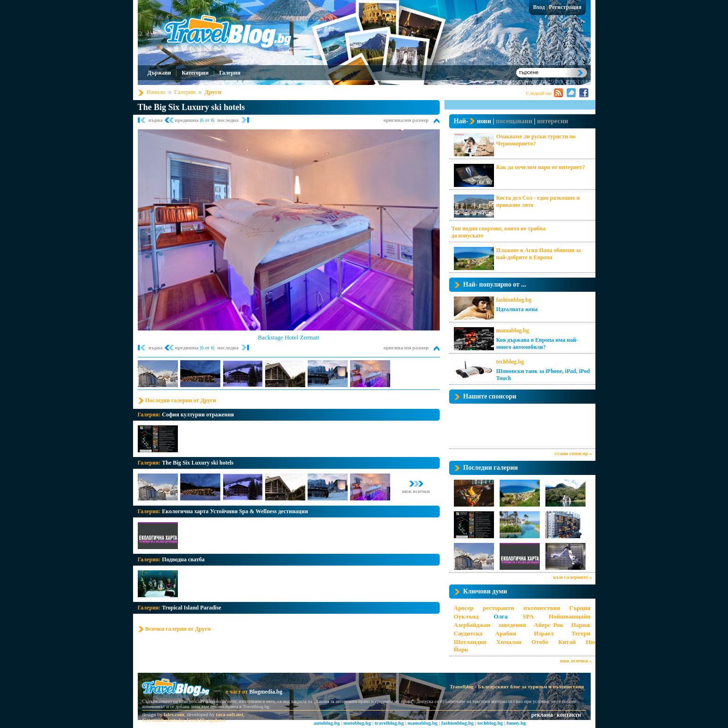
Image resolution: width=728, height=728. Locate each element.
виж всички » (576, 660)
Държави (159, 73)
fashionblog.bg (514, 300)
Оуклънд (466, 616)
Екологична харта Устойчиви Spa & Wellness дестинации (235, 511)
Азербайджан (472, 625)
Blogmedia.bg (266, 692)
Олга (501, 616)
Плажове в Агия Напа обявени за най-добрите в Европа (539, 254)
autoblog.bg (327, 723)
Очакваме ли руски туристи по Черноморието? (536, 140)
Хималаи (509, 642)
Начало (156, 92)
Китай (567, 642)
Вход (539, 7)
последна (228, 120)
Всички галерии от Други (178, 629)
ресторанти (498, 608)
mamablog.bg (513, 330)
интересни (552, 121)
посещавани (514, 121)
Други (213, 92)
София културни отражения (198, 415)
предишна (188, 120)
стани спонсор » (573, 453)
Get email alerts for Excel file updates (184, 720)
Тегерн (581, 633)
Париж (581, 625)
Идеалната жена (517, 309)
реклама (542, 715)
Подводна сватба (183, 559)
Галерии (230, 73)
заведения (512, 625)
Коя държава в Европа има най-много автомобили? (537, 343)
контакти (569, 715)
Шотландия (470, 642)
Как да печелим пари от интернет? (541, 167)
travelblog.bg (389, 723)
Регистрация (565, 7)
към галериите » (573, 577)
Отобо (540, 642)
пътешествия (542, 608)
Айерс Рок (548, 625)
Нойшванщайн (570, 616)
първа (156, 120)
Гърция (580, 608)
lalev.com (174, 714)
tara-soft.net (230, 714)
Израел (544, 633)
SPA (528, 616)
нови (484, 121)
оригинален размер (406, 120)
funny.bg (516, 723)
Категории (195, 73)
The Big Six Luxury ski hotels (192, 107)
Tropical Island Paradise (192, 608)
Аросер (464, 608)
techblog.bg (510, 362)
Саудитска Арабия (485, 633)
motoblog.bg (357, 723)
